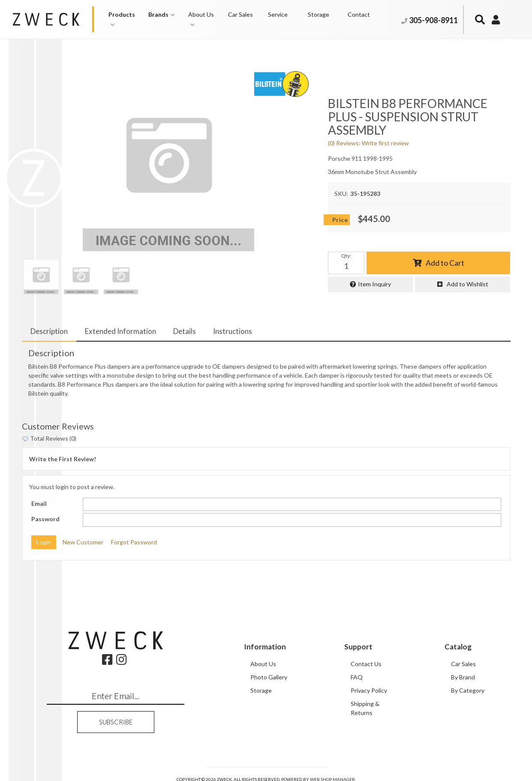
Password (45, 519)
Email (39, 503)
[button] (124, 19)
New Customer (83, 542)
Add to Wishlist (467, 284)
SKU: (341, 194)
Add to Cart (445, 263)
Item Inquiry (374, 284)
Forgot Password (134, 542)
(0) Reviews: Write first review (368, 143)
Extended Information (120, 331)
